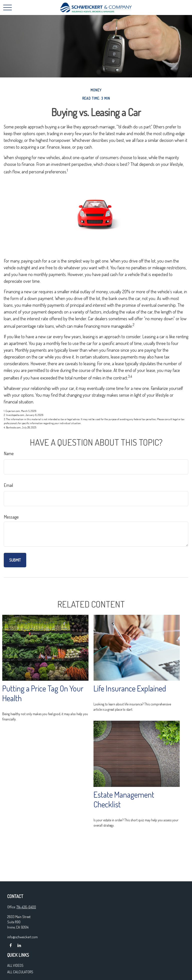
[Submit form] (15, 560)
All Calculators (20, 972)
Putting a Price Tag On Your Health (43, 693)
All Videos (15, 965)
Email (8, 485)
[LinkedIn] (19, 945)
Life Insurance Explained (130, 688)
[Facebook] (11, 945)
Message (11, 517)
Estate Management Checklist (124, 799)
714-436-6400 (26, 907)
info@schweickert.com (22, 937)
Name (9, 453)
